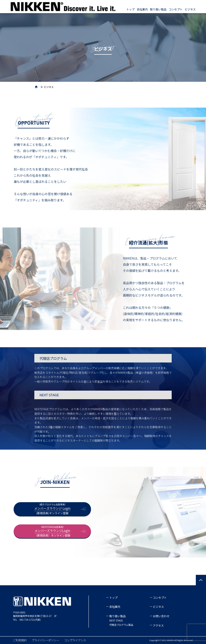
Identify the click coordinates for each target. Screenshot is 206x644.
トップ (130, 9)
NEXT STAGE (116, 621)
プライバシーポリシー (45, 640)
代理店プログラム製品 (121, 625)
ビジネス (190, 9)
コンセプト (176, 9)
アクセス (158, 625)
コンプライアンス (75, 640)
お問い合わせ (161, 616)
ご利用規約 (20, 640)
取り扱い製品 (158, 9)
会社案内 (142, 9)
